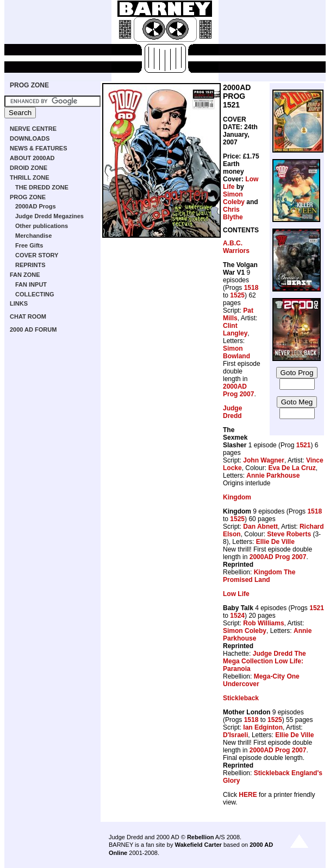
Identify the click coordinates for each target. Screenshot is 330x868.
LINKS (19, 303)
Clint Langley (235, 330)
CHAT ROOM (28, 316)
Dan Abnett (260, 527)
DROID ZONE (29, 168)
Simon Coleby (234, 198)
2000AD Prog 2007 (238, 390)
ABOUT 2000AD (32, 158)
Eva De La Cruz (292, 468)
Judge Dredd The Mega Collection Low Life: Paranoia (264, 661)
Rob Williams (263, 623)
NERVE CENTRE (33, 129)
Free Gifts (29, 245)
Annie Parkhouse (273, 476)
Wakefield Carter (198, 845)
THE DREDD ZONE (42, 187)
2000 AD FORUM (33, 330)
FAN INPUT (31, 284)
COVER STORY (37, 255)
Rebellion (201, 837)
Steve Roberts (289, 534)
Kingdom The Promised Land (259, 576)
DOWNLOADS (30, 138)
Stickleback (241, 698)
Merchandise (33, 236)
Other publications (42, 226)
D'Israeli (235, 735)
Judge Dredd (232, 412)
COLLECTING (35, 294)
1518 (251, 288)
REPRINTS (30, 265)
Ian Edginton (263, 727)
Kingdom (237, 497)
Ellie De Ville (275, 542)
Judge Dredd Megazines (49, 216)
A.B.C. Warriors (236, 247)
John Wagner (264, 460)
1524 (237, 616)
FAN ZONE (25, 275)
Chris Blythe (233, 213)
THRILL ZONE (30, 178)
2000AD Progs (36, 206)
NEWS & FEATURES (39, 148)
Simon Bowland (236, 352)
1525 (237, 295)
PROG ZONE (29, 85)
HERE (248, 795)
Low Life (236, 594)
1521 (304, 445)
